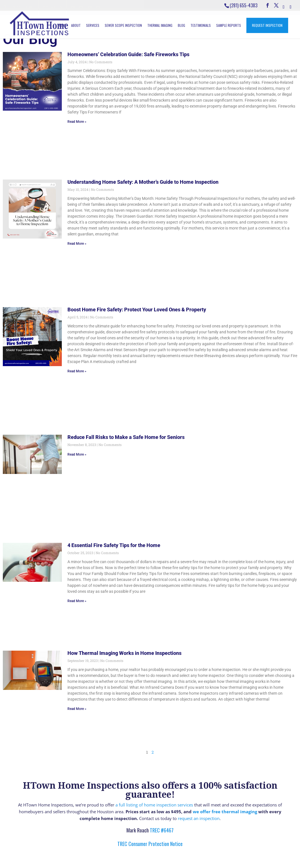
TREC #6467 (161, 830)
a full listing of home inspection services (154, 805)
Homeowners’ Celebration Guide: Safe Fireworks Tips (128, 54)
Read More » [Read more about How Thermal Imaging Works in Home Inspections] (77, 709)
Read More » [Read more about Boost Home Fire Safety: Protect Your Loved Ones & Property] (77, 371)
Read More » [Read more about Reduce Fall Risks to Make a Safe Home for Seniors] (77, 454)
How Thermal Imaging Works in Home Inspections (124, 653)
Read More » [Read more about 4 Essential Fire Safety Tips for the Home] (77, 601)
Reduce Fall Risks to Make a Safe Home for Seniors (126, 437)
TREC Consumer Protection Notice (150, 844)
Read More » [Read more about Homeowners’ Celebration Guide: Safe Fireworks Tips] (77, 122)
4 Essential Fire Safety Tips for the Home (114, 545)
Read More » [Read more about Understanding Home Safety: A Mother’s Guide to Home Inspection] (77, 244)
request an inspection (199, 818)
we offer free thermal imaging (225, 812)
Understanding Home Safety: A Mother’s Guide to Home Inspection (143, 182)
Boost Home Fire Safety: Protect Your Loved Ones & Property (137, 310)
